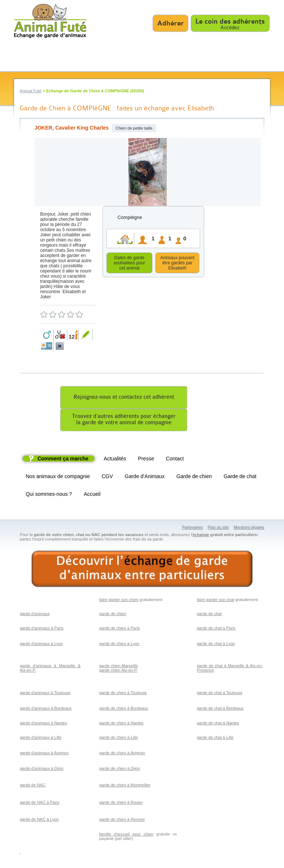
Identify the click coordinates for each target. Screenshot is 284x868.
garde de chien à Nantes (121, 724)
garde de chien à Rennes (122, 820)
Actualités (115, 460)
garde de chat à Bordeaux (220, 709)
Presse (146, 460)
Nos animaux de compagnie (58, 477)
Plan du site (218, 528)
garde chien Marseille (119, 667)
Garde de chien (194, 477)
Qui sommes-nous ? (49, 495)
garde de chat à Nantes (218, 724)
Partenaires (192, 528)
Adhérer (170, 23)
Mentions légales (249, 528)
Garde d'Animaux (145, 477)
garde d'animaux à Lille (40, 738)
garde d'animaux (35, 615)
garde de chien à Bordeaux (124, 709)
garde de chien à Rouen (121, 803)
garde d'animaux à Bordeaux (45, 709)
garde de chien (113, 615)
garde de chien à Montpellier (125, 786)
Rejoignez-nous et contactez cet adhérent (124, 398)
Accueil (92, 495)
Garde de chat (240, 477)
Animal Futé (31, 91)
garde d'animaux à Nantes (43, 724)
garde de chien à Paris (119, 629)
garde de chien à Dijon (119, 769)
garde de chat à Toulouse (219, 694)
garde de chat (209, 615)
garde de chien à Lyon (119, 645)
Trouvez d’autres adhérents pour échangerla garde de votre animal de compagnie (124, 421)
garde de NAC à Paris (39, 803)
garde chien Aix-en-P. (118, 671)
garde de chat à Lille (215, 738)
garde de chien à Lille (119, 738)
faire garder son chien (119, 601)
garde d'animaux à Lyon (41, 645)
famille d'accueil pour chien (126, 835)
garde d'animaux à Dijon (41, 769)
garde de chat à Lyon (216, 645)
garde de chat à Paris (216, 629)
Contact (175, 460)
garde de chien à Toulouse (123, 694)
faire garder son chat (215, 601)
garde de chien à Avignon (122, 754)
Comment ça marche (63, 460)
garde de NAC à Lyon (39, 820)
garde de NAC (33, 786)
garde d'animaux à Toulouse (45, 694)
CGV (107, 477)
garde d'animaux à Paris (41, 629)
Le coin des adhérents (230, 21)
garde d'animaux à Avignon (44, 754)
